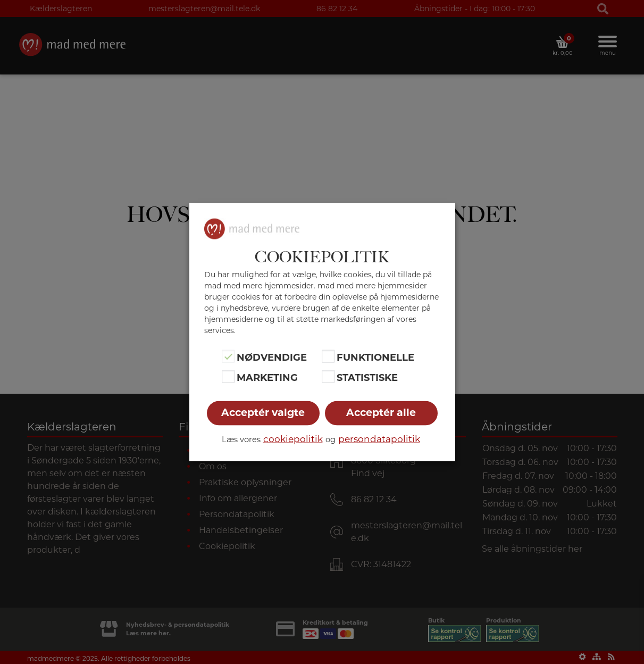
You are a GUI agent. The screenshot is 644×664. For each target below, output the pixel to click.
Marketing (267, 378)
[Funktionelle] (328, 356)
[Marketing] (228, 377)
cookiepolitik (293, 439)
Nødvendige (272, 357)
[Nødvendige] (228, 356)
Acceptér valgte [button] (263, 413)
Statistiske (367, 378)
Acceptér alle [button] (381, 413)
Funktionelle (375, 357)
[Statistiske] (328, 377)
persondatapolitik (379, 439)
